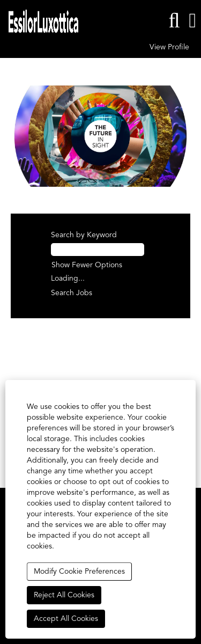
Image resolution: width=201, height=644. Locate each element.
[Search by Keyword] (98, 250)
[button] (193, 21)
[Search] (174, 21)
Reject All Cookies (64, 595)
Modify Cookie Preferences (79, 572)
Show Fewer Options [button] (87, 265)
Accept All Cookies (66, 619)
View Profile (169, 47)
